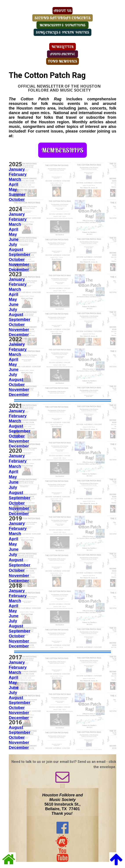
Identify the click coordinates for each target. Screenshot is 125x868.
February (18, 284)
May (13, 189)
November (19, 264)
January (17, 169)
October (17, 259)
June (14, 239)
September (20, 254)
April (14, 184)
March (15, 179)
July (13, 244)
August (16, 249)
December (19, 270)
